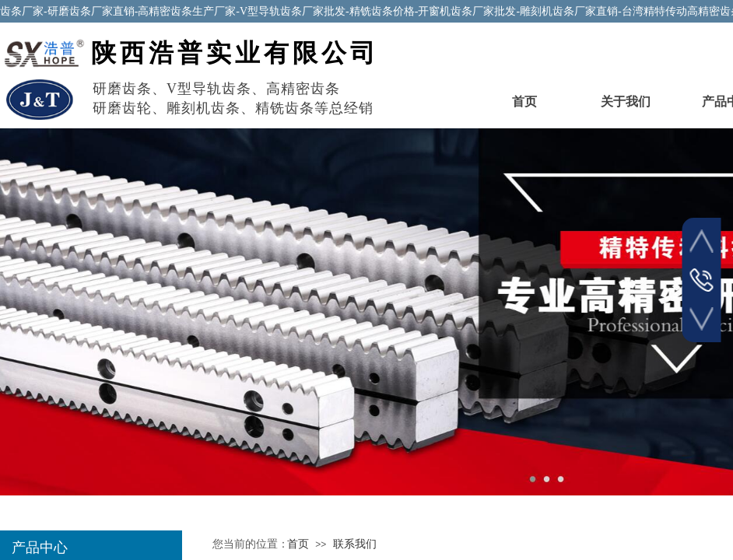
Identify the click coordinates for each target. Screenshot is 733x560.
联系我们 (355, 544)
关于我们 (626, 101)
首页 (524, 101)
